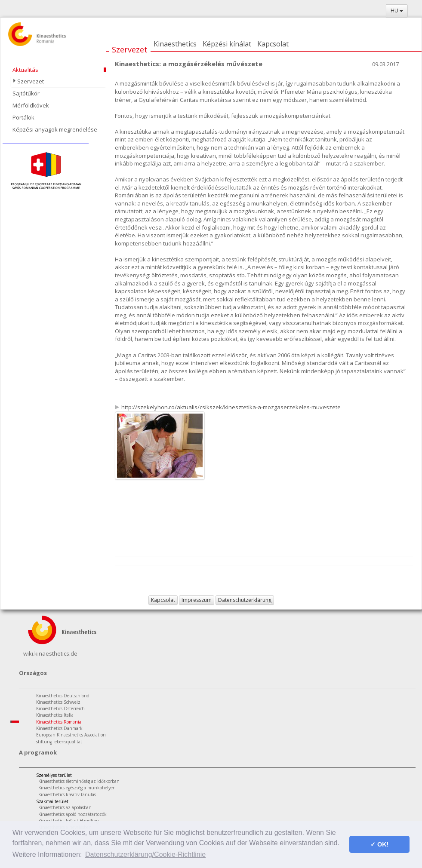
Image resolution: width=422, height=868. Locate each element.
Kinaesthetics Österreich (60, 709)
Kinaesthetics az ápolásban (65, 807)
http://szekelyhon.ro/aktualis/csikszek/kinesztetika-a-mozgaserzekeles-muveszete (231, 407)
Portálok (23, 117)
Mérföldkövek (31, 105)
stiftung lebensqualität (59, 742)
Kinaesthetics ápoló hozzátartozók (72, 814)
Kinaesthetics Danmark (59, 728)
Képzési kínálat (227, 44)
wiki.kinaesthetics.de (50, 653)
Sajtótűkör (26, 93)
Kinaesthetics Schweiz (58, 702)
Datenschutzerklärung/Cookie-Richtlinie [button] (145, 854)
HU (397, 11)
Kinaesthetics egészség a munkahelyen (77, 788)
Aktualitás (25, 70)
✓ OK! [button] (379, 844)
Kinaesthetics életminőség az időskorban (79, 781)
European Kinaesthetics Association (71, 735)
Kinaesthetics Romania (59, 722)
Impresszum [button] (197, 600)
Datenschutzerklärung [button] (245, 600)
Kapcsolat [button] (163, 600)
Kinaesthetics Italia (55, 715)
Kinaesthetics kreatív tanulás (67, 794)
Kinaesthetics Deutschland (63, 696)
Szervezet (130, 49)
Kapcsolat (273, 44)
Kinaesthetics (175, 44)
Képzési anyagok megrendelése (55, 129)
